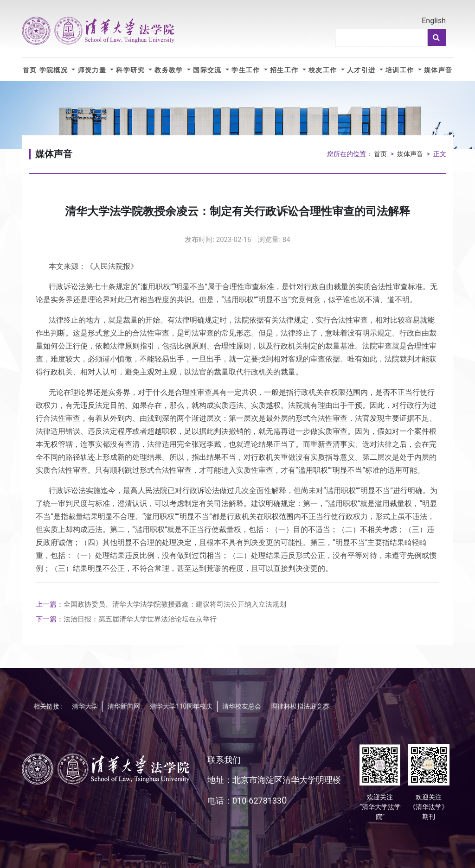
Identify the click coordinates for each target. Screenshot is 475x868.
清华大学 (85, 706)
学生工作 (247, 70)
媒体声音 (438, 70)
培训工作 (401, 70)
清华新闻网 (124, 706)
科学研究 (131, 70)
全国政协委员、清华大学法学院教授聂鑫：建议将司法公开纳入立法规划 (161, 604)
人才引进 (362, 70)
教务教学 (170, 70)
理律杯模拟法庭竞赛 (300, 706)
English (434, 21)
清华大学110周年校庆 (181, 706)
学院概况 (55, 70)
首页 (30, 70)
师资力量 (93, 70)
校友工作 (324, 70)
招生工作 (285, 70)
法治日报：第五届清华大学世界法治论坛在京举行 (126, 619)
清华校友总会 (242, 706)
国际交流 (208, 70)
